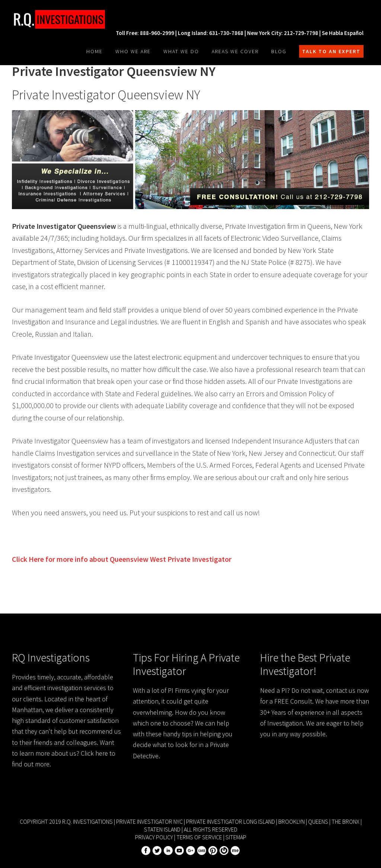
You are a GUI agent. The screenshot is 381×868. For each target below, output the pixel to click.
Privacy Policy (154, 837)
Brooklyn (292, 821)
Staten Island (162, 829)
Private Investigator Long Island (230, 821)
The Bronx (345, 821)
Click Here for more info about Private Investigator (122, 559)
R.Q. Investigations (68, 19)
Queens (318, 821)
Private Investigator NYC (149, 821)
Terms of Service (199, 837)
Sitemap (236, 837)
